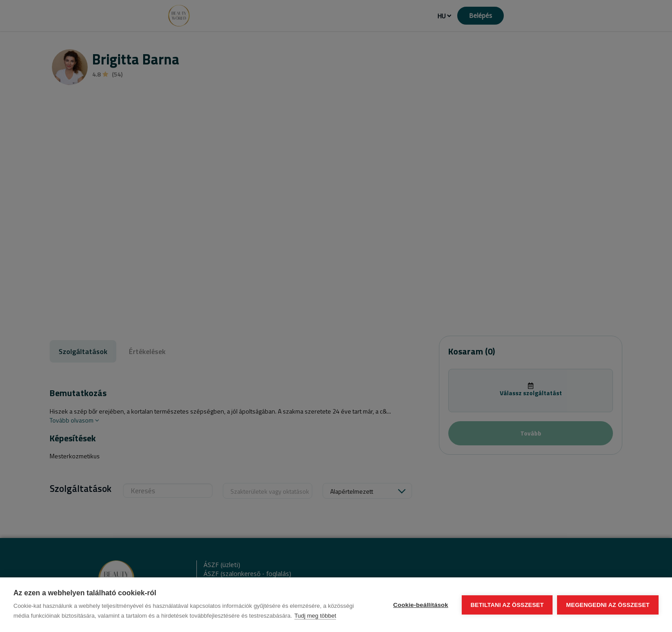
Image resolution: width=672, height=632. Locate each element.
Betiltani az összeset (507, 605)
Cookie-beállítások (421, 605)
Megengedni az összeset (608, 605)
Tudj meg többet (315, 616)
